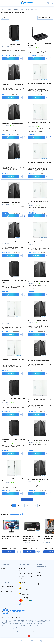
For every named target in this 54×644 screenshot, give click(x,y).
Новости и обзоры (7, 586)
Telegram (26, 632)
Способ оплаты (23, 571)
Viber (19, 632)
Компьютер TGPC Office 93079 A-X (39, 321)
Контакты (4, 571)
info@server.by (15, 628)
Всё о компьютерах (7, 592)
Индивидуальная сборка (44, 570)
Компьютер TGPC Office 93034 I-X (13, 242)
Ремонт (39, 575)
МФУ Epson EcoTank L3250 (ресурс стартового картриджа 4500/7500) (31, 538)
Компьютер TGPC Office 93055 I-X (13, 124)
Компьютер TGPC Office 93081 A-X (39, 480)
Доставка (22, 568)
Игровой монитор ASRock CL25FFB (11, 537)
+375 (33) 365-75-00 (36, 595)
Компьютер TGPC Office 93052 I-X (13, 84)
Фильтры (5, 18)
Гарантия (39, 573)
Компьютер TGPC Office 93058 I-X (38, 281)
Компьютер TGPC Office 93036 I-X (38, 360)
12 (39, 505)
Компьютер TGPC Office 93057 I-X (13, 202)
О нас (3, 568)
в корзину (9, 552)
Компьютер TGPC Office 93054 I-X (13, 163)
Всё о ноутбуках (6, 589)
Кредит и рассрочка (25, 574)
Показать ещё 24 (27, 500)
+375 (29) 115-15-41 (26, 595)
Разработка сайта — (23, 636)
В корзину (11, 58)
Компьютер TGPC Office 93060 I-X (38, 440)
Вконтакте (35, 632)
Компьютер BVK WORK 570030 (12, 45)
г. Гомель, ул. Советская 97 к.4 (30, 584)
